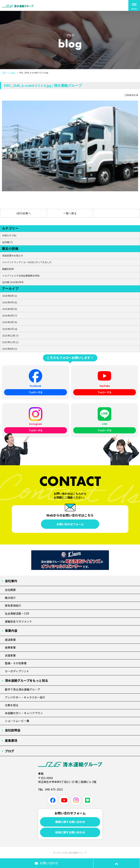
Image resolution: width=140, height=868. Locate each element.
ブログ (13, 73)
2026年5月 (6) (10, 302)
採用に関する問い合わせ (70, 832)
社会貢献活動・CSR (17, 613)
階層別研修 (8, 269)
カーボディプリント (17, 671)
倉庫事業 (10, 647)
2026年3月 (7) (10, 315)
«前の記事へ (23, 213)
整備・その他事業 (16, 663)
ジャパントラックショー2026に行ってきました (27, 262)
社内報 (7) (7, 242)
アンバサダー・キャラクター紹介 (25, 697)
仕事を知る (12, 705)
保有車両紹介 (13, 605)
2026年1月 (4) (10, 329)
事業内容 (11, 631)
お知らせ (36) (9, 235)
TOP (4, 73)
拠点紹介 (10, 598)
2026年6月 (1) (10, 296)
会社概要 (10, 590)
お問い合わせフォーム (70, 524)
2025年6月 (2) (10, 349)
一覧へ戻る (70, 213)
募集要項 (11, 740)
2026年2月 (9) (10, 322)
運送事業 (10, 640)
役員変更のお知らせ (13, 255)
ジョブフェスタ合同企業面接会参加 (21, 275)
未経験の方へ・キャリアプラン (24, 713)
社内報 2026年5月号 (13, 282)
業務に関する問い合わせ (70, 822)
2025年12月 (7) (10, 335)
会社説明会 (13, 730)
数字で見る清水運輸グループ (22, 689)
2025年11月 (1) (10, 342)
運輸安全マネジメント (18, 621)
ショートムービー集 (17, 721)
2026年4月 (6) (10, 309)
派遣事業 (10, 655)
